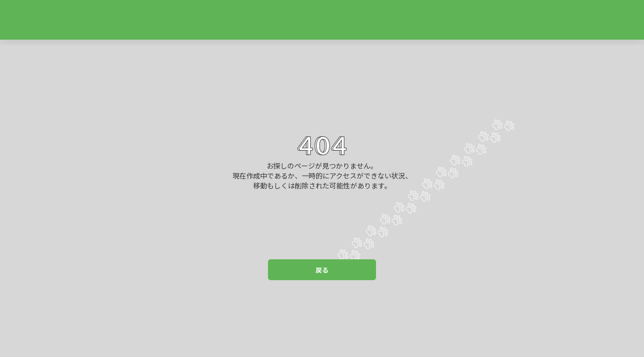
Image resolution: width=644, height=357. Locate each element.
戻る (322, 270)
